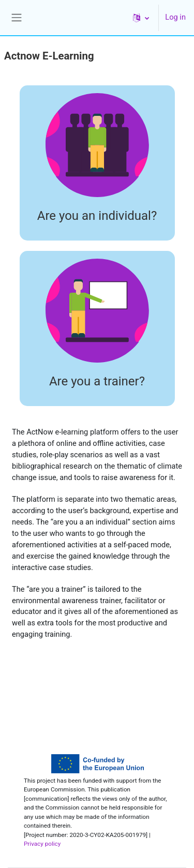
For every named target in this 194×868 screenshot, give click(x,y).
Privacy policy (42, 844)
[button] (141, 18)
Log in (175, 17)
